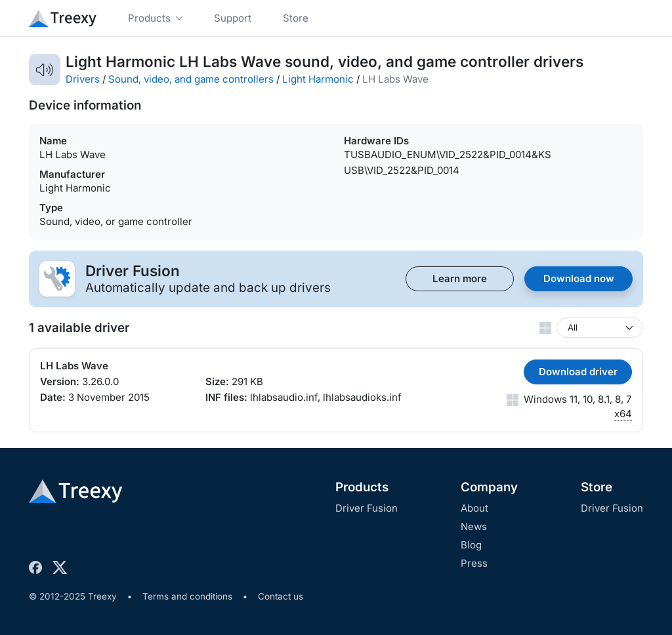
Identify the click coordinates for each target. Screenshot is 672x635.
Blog (471, 545)
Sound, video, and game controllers (191, 79)
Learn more (460, 278)
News (474, 526)
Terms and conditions (187, 596)
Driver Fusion (367, 508)
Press (474, 563)
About (474, 508)
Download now (579, 278)
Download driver (578, 372)
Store (597, 487)
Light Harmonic (318, 79)
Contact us (281, 596)
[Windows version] (600, 328)
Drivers (83, 79)
